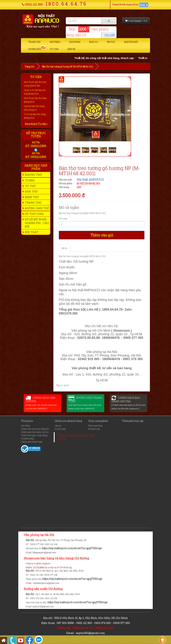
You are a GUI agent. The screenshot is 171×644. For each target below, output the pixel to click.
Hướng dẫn (35, 49)
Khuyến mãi (131, 42)
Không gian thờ (37, 208)
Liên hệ (71, 49)
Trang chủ (35, 42)
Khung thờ (33, 175)
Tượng (30, 180)
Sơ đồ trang (60, 429)
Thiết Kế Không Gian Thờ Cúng (77, 437)
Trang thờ (33, 203)
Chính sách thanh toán (32, 442)
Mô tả (64, 248)
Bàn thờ (31, 191)
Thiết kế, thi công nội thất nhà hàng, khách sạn (110, 58)
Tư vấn (54, 49)
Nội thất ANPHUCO (90, 180)
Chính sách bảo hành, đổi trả (35, 432)
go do (66, 385)
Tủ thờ (30, 186)
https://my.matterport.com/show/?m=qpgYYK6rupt (72, 548)
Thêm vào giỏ (102, 235)
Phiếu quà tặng (95, 426)
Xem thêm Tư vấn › (36, 124)
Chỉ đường (82, 558)
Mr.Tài (36, 142)
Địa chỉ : (31, 540)
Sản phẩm (75, 42)
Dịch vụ (94, 42)
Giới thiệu (55, 42)
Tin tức (111, 42)
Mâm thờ (32, 197)
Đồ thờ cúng (34, 214)
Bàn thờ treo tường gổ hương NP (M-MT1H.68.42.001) (68, 66)
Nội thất (32, 232)
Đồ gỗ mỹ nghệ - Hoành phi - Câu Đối (37, 223)
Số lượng (63, 218)
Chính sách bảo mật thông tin (35, 429)
